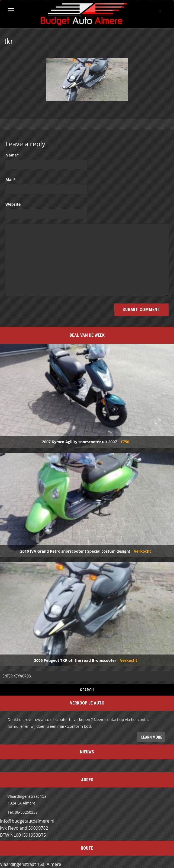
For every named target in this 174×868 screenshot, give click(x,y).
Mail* (11, 180)
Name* (12, 155)
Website (13, 204)
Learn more (151, 737)
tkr (8, 41)
